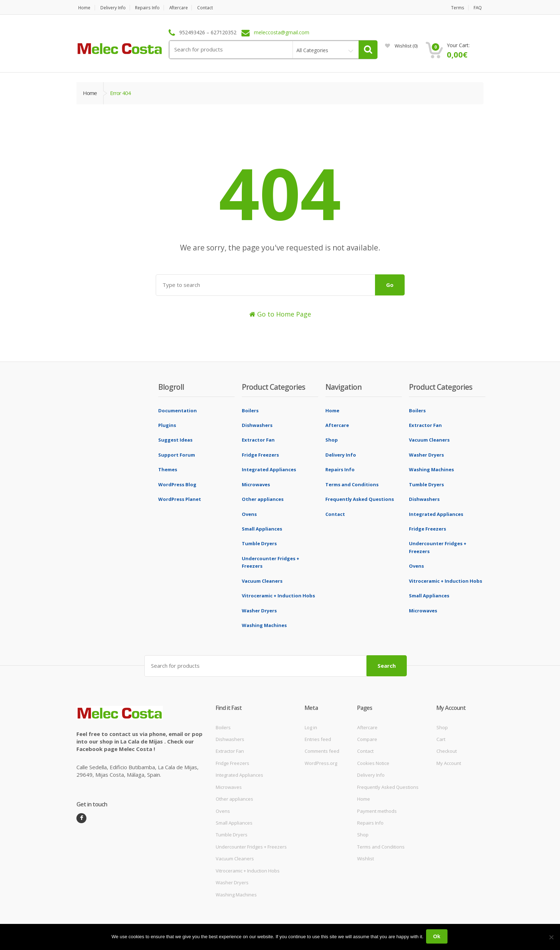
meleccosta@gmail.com (282, 33)
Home (83, 8)
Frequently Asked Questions (360, 499)
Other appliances (263, 499)
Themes (168, 469)
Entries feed (318, 738)
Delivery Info (115, 8)
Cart (441, 738)
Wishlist (401, 46)
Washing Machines (264, 625)
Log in (311, 726)
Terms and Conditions (352, 484)
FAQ (479, 8)
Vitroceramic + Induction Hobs (278, 596)
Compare (367, 738)
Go (390, 285)
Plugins (167, 425)
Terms (457, 8)
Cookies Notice (373, 762)
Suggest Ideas (175, 440)
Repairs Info (153, 8)
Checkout (447, 750)
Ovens (249, 514)
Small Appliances (262, 529)
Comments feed (322, 750)
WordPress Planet (180, 499)
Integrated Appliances (269, 469)
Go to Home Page (280, 314)
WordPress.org (321, 762)
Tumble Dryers (259, 543)
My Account (449, 762)
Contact (217, 8)
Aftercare (188, 8)
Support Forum (177, 455)
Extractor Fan (258, 440)
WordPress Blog (177, 484)
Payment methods (377, 810)
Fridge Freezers (260, 455)
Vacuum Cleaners (262, 581)
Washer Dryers (259, 611)
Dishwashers (257, 425)
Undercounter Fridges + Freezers (251, 846)
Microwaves (256, 484)
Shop (332, 440)
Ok (438, 937)
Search (387, 665)
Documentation (177, 411)
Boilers (250, 411)
